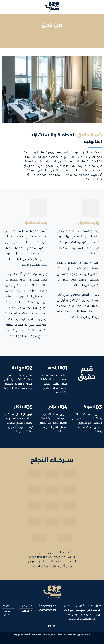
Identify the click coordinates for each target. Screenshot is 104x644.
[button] (100, 7)
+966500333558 (48, 610)
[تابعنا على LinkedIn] (50, 626)
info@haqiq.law (48, 606)
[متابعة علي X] (54, 626)
